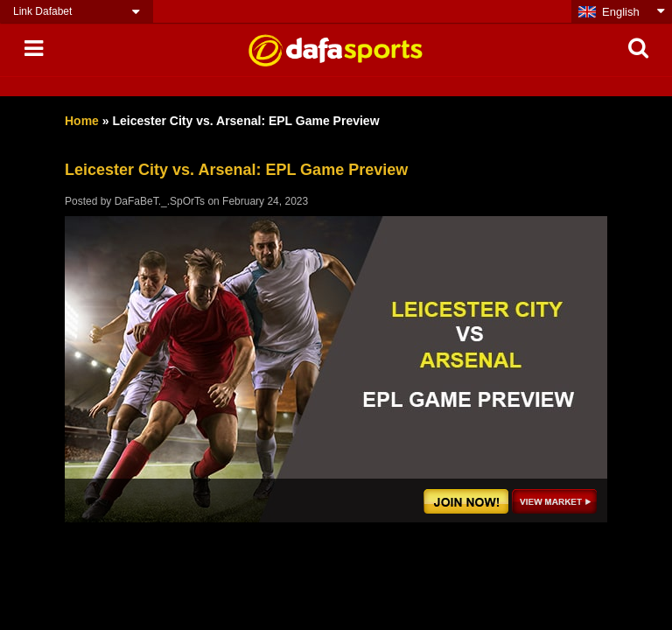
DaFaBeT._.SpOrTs (160, 201)
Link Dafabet (42, 11)
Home (82, 121)
